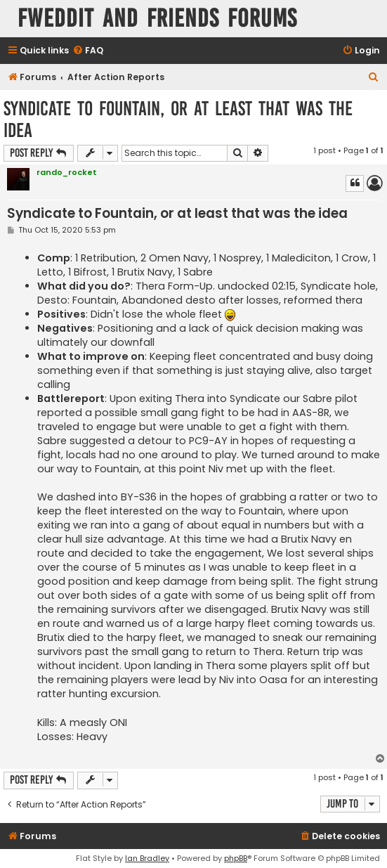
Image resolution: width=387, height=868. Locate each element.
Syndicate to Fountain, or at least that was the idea (178, 119)
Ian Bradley (147, 858)
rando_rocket (67, 172)
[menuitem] (88, 51)
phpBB (236, 858)
